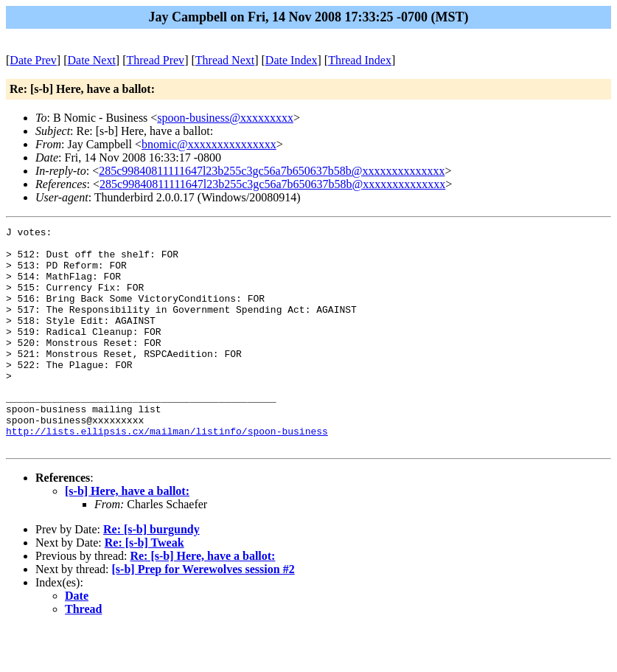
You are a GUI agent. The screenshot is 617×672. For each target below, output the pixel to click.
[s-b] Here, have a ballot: (127, 535)
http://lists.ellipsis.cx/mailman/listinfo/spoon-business (167, 473)
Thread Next (225, 60)
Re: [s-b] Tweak (144, 587)
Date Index (292, 60)
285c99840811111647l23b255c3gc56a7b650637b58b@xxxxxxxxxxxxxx (272, 171)
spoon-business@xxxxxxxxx (225, 118)
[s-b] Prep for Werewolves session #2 (203, 613)
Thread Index (360, 60)
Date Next (92, 60)
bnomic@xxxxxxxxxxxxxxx (209, 144)
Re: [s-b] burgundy (151, 574)
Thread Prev (155, 60)
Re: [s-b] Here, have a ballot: (202, 600)
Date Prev (33, 60)
